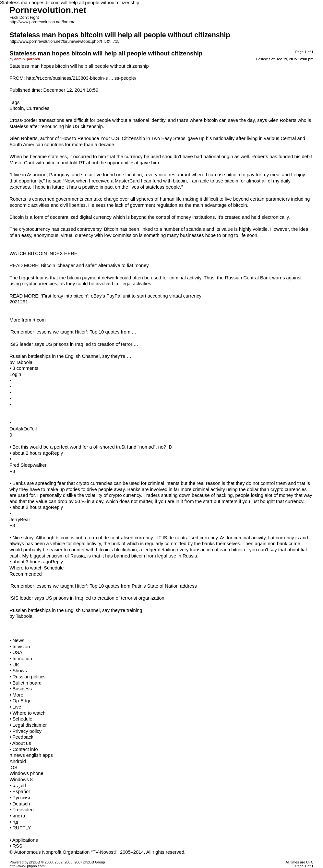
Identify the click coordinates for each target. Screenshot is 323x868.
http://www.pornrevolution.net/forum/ (42, 22)
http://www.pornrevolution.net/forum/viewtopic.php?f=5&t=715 (64, 41)
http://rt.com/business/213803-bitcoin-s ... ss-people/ (81, 78)
